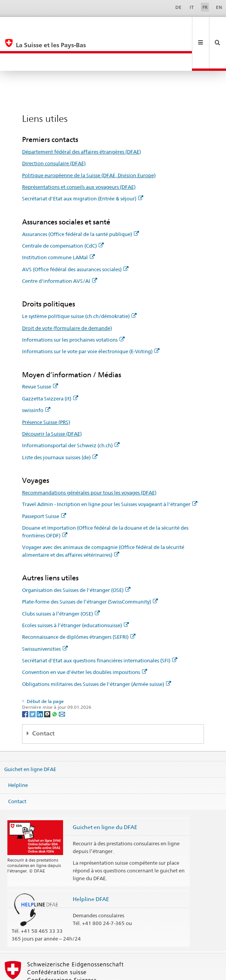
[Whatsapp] (55, 678)
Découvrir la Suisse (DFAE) (52, 398)
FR (205, 7)
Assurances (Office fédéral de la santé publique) (80, 199)
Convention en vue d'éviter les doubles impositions (85, 637)
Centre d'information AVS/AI (60, 246)
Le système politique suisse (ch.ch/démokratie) (79, 281)
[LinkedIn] (40, 678)
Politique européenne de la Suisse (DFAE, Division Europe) (89, 140)
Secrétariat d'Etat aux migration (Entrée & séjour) (83, 163)
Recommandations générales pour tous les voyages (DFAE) (89, 457)
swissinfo (36, 375)
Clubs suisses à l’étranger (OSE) (61, 578)
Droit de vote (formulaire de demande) (67, 293)
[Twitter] (33, 678)
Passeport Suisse (44, 481)
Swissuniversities (45, 614)
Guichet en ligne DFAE (30, 734)
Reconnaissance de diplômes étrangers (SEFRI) (79, 602)
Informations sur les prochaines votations (73, 304)
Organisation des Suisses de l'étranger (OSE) (76, 555)
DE (178, 7)
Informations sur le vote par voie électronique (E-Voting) (91, 316)
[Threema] (48, 678)
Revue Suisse (40, 351)
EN (219, 7)
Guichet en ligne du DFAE (105, 792)
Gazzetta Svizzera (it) (50, 363)
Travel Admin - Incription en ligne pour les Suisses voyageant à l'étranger (110, 469)
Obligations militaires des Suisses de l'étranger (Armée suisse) (97, 649)
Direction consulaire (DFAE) (54, 128)
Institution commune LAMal (58, 222)
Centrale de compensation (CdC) (63, 210)
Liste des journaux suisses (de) (60, 422)
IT (192, 7)
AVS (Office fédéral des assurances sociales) (75, 234)
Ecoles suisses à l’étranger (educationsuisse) (75, 590)
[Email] (62, 678)
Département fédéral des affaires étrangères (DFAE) (81, 116)
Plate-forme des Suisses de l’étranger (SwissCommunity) (90, 566)
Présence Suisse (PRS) (46, 387)
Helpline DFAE (91, 864)
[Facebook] (26, 678)
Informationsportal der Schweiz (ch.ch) (71, 410)
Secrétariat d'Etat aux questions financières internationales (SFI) (100, 625)
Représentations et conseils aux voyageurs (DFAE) (79, 152)
